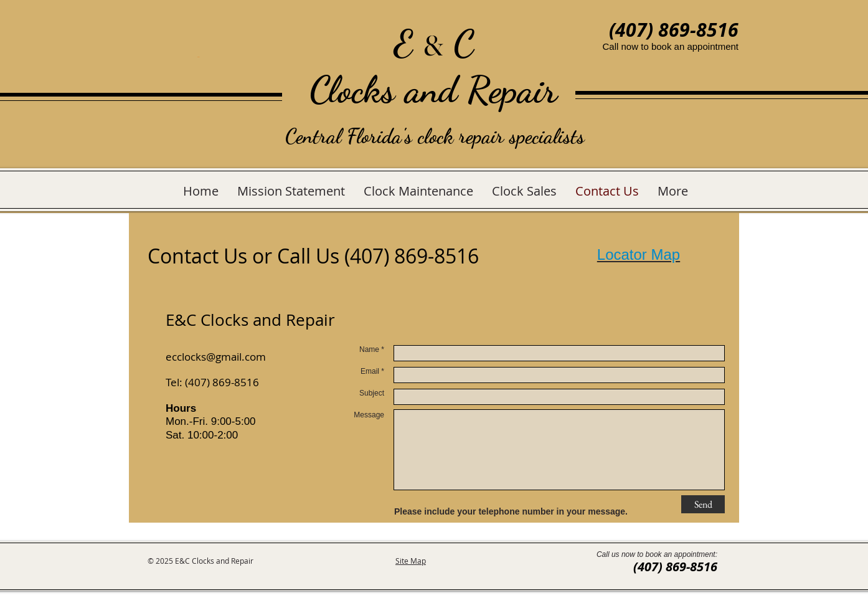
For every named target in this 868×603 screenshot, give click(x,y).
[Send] (703, 504)
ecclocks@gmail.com (216, 357)
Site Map (411, 561)
